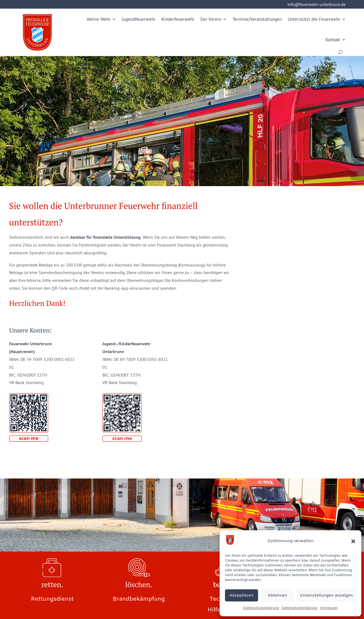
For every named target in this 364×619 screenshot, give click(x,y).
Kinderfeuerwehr (178, 19)
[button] (353, 541)
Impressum (329, 608)
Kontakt (333, 40)
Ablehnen (278, 596)
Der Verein (211, 19)
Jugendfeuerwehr (139, 19)
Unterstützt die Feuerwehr (314, 19)
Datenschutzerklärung (261, 608)
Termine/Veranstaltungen (257, 19)
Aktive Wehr (99, 19)
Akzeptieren (242, 596)
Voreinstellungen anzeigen (326, 596)
